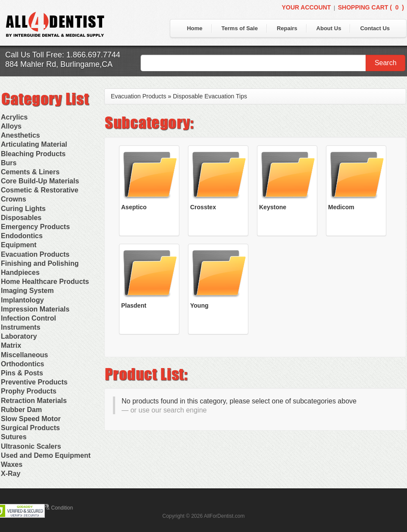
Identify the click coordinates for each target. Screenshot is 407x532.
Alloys (11, 126)
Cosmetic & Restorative (40, 190)
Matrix (11, 345)
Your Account (306, 7)
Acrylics (14, 117)
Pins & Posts (22, 373)
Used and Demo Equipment (46, 455)
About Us (329, 28)
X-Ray (11, 474)
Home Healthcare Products (45, 282)
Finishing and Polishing (40, 263)
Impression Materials (35, 309)
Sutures (14, 437)
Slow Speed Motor (31, 419)
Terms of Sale (240, 28)
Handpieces (20, 272)
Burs (9, 163)
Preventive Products (34, 382)
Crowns (14, 199)
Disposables (21, 218)
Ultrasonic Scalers (31, 446)
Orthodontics (22, 364)
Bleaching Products (33, 154)
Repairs (287, 28)
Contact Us (375, 28)
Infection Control (28, 318)
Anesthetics (20, 135)
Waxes (12, 464)
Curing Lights (23, 209)
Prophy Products (29, 391)
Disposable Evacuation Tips (210, 96)
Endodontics (22, 236)
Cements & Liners (30, 172)
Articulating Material (34, 144)
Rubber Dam (21, 410)
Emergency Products (35, 227)
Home (194, 28)
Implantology (22, 300)
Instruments (21, 327)
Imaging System (27, 291)
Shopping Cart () (371, 7)
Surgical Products (30, 428)
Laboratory (19, 336)
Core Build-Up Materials (40, 181)
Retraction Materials (34, 401)
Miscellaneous (24, 355)
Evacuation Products (35, 254)
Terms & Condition (52, 508)
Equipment (19, 245)
